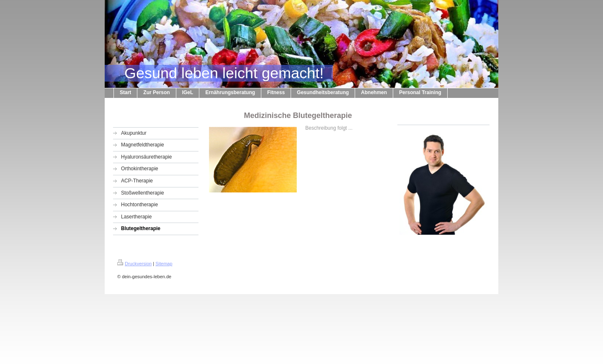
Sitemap (164, 264)
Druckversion (134, 264)
